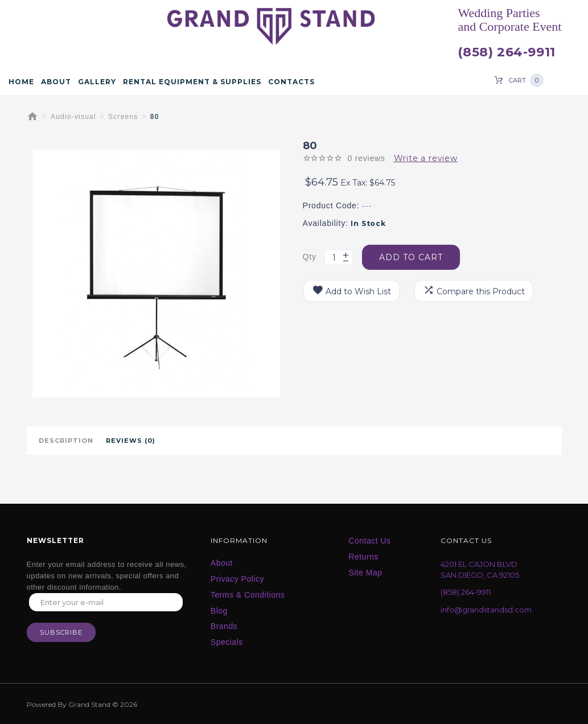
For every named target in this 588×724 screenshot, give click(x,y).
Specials (227, 642)
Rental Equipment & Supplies (192, 82)
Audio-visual (73, 117)
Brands (224, 626)
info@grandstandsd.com (486, 610)
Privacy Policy (237, 579)
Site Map (365, 573)
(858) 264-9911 (506, 52)
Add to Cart (411, 257)
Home (21, 82)
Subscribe (61, 632)
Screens (123, 117)
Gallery (97, 82)
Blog (219, 611)
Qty (310, 257)
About (56, 82)
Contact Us (369, 541)
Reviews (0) (131, 441)
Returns (363, 557)
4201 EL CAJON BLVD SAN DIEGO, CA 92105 (480, 569)
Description (66, 441)
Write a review (426, 158)
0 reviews (366, 158)
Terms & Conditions (248, 595)
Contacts (291, 82)
